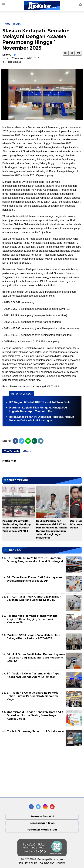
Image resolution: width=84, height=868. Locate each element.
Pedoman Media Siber (42, 830)
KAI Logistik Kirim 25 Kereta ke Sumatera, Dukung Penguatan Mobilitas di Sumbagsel (35, 560)
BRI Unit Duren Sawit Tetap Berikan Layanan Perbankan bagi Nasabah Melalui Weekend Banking (36, 658)
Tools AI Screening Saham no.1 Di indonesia (35, 731)
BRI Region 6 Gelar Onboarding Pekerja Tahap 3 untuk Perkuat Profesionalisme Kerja (33, 696)
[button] (78, 53)
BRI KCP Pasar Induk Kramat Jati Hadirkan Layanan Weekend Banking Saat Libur (34, 598)
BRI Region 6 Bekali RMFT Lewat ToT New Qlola (40, 402)
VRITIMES (53, 387)
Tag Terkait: (11, 451)
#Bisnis (27, 451)
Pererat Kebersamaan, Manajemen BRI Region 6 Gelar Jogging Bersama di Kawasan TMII (32, 619)
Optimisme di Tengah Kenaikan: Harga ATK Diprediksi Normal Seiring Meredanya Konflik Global (35, 715)
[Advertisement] (26, 772)
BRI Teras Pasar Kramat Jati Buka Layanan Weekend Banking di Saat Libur (34, 579)
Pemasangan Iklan (42, 823)
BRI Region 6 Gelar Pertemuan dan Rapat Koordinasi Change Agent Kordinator (34, 675)
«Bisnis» (17, 24)
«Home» (7, 24)
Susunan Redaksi (42, 817)
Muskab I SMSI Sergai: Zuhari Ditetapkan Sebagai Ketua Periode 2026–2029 (33, 637)
